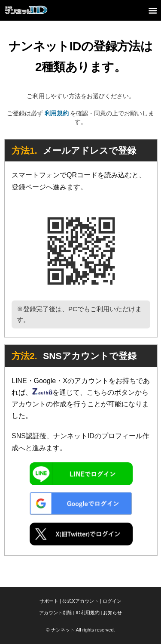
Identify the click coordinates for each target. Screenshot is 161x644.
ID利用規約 (88, 613)
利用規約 (57, 113)
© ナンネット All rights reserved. (80, 630)
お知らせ (112, 613)
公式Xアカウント (80, 601)
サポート (49, 601)
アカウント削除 (56, 613)
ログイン (112, 601)
